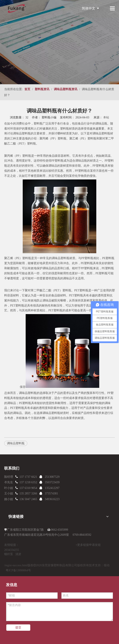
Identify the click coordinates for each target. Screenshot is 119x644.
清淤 (18, 554)
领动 (107, 565)
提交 (18, 627)
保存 (23, 387)
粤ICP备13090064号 (18, 570)
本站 (106, 117)
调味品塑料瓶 (22, 133)
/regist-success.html (16, 565)
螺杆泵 (9, 554)
